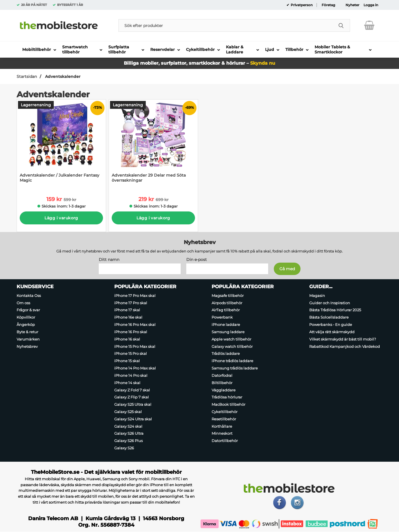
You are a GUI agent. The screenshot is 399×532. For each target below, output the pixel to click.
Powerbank (222, 317)
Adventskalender (62, 76)
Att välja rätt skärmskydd (332, 332)
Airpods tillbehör (227, 303)
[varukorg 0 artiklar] (369, 25)
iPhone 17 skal (127, 310)
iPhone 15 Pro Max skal (135, 346)
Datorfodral (222, 375)
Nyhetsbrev (27, 346)
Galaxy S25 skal (128, 412)
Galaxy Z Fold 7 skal (132, 390)
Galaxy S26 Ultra (129, 434)
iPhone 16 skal (127, 339)
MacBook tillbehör (228, 404)
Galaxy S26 (124, 448)
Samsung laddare (228, 332)
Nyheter (352, 5)
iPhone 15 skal (127, 361)
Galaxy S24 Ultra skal (133, 419)
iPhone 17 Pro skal (131, 303)
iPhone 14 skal (127, 383)
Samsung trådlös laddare (235, 368)
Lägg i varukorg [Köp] (61, 218)
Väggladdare (224, 390)
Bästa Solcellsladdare (329, 317)
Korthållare (222, 426)
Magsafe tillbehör (228, 296)
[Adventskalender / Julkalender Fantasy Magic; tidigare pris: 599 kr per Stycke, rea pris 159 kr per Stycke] (61, 144)
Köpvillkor (26, 317)
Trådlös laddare (226, 354)
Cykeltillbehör (225, 412)
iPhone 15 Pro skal (131, 354)
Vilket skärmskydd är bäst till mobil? (343, 339)
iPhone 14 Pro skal (131, 375)
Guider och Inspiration (330, 303)
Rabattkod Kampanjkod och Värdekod (345, 346)
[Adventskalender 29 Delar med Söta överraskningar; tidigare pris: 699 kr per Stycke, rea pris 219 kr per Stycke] (153, 144)
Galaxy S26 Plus (128, 441)
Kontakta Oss (29, 296)
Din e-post (197, 260)
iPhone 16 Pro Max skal (135, 324)
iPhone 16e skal (128, 317)
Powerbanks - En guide (331, 324)
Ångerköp (26, 324)
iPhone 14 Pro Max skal (135, 368)
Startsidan (27, 76)
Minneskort (222, 434)
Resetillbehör (224, 419)
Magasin (317, 296)
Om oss (23, 303)
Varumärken (28, 339)
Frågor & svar (28, 310)
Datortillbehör (225, 441)
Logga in (371, 5)
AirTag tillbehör (226, 310)
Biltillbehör (222, 383)
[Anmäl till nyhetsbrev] (287, 269)
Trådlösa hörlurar (227, 397)
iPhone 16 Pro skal (131, 332)
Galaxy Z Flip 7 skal (132, 397)
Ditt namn (109, 260)
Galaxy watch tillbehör (232, 346)
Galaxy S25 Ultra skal (133, 404)
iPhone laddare (226, 324)
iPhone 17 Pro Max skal (135, 296)
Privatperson (301, 5)
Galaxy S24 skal (128, 426)
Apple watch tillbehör (231, 339)
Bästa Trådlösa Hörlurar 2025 (335, 310)
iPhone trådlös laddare (232, 361)
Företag (328, 5)
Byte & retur (27, 332)
